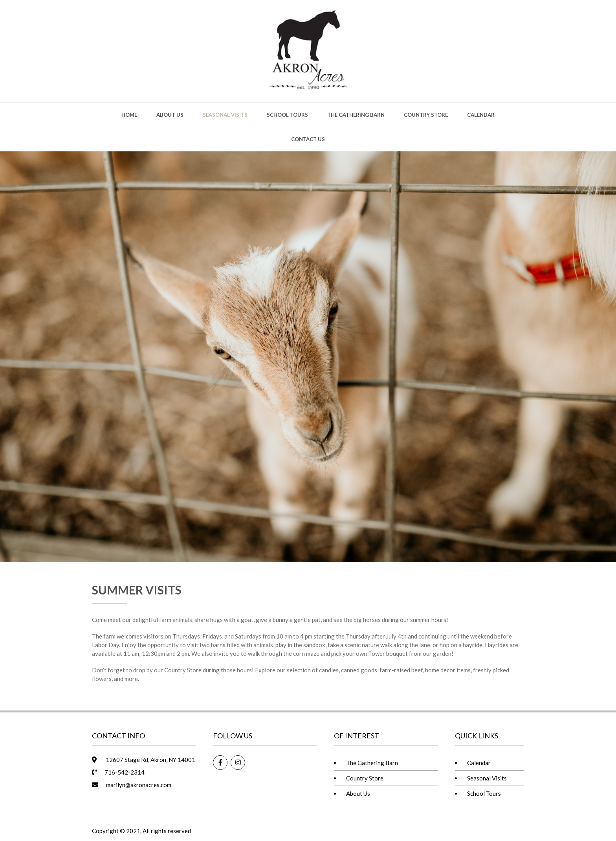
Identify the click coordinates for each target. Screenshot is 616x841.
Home (129, 115)
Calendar (481, 115)
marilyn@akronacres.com (139, 785)
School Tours (287, 115)
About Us (170, 115)
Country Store (426, 115)
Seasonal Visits (225, 115)
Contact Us (308, 139)
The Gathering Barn (356, 115)
